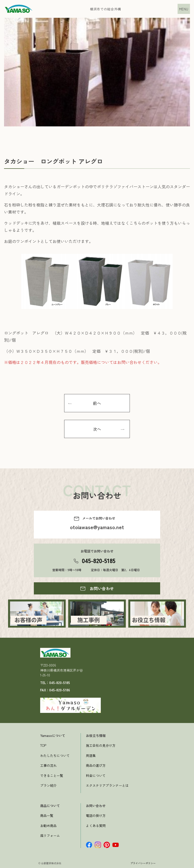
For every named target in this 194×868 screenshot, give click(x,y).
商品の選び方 (96, 765)
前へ (97, 403)
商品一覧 (47, 815)
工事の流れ (48, 765)
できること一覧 (52, 776)
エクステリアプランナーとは (107, 785)
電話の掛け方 (96, 815)
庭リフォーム (50, 835)
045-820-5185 (99, 560)
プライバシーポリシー (143, 863)
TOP (43, 745)
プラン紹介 (48, 785)
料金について (96, 776)
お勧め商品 (48, 826)
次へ (97, 429)
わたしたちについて (55, 756)
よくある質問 (96, 826)
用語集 (91, 756)
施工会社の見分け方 (101, 745)
